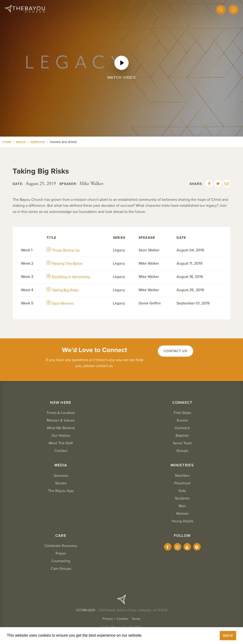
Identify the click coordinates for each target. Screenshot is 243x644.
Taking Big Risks (63, 290)
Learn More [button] (154, 635)
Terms (136, 619)
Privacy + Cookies (115, 619)
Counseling (61, 561)
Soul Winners (60, 304)
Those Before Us (63, 250)
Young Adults (182, 521)
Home (7, 142)
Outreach (182, 428)
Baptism (182, 436)
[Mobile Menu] (234, 9)
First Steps (182, 413)
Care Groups (61, 569)
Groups (182, 451)
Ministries (182, 465)
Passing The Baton (65, 264)
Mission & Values (61, 420)
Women (182, 514)
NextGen (182, 476)
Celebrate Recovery (61, 546)
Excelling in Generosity (68, 277)
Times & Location (61, 413)
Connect (182, 403)
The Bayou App (61, 491)
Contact (61, 451)
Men (182, 506)
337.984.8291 (86, 610)
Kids (182, 491)
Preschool (182, 483)
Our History (61, 436)
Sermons (38, 142)
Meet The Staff (61, 443)
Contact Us (175, 351)
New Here (61, 403)
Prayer (61, 553)
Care (61, 536)
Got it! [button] (228, 635)
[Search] (221, 10)
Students (182, 498)
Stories (61, 483)
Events (182, 420)
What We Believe (61, 428)
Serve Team (182, 443)
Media (21, 142)
